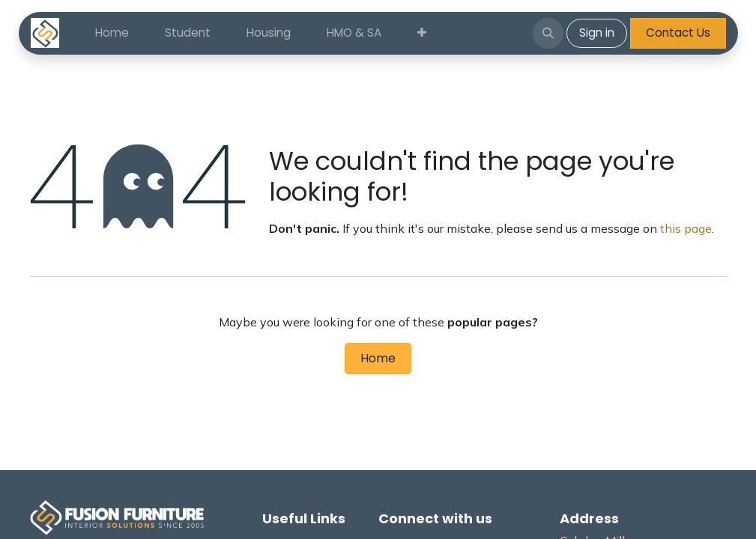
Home (378, 358)
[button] (548, 33)
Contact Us (678, 33)
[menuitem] (112, 33)
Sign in (597, 33)
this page (686, 228)
